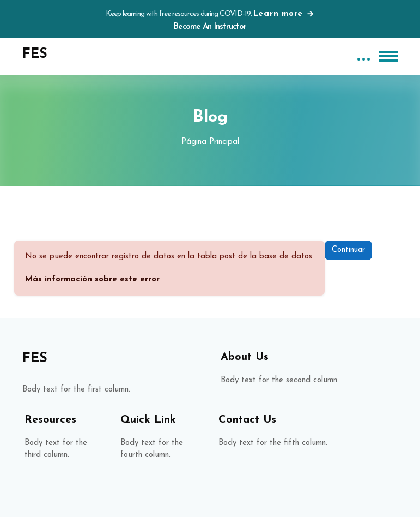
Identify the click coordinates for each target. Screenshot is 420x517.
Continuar (348, 250)
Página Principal (210, 142)
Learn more (284, 14)
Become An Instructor (210, 27)
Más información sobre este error (92, 279)
